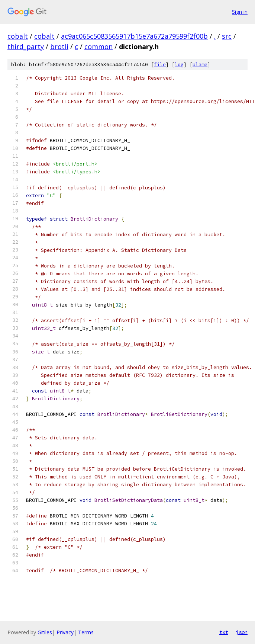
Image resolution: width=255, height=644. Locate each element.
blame (200, 65)
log (179, 65)
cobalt (18, 36)
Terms (86, 632)
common (99, 47)
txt (224, 632)
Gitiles (45, 632)
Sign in (240, 12)
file (160, 65)
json (242, 632)
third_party (26, 47)
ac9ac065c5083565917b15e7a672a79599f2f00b (134, 36)
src (227, 36)
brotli (59, 47)
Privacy (65, 632)
